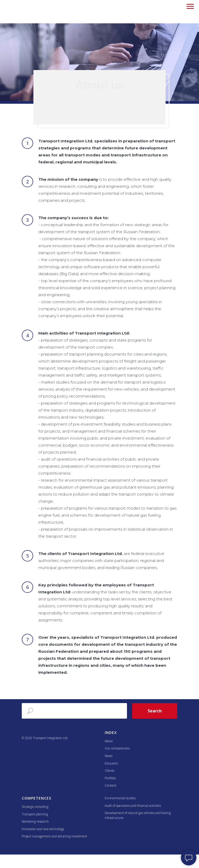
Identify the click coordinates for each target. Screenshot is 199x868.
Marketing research (35, 821)
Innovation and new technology (43, 829)
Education (111, 763)
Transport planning (35, 814)
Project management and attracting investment (54, 836)
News (109, 756)
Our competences (117, 748)
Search (155, 711)
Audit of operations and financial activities (133, 806)
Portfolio (110, 778)
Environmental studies (120, 798)
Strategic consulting (35, 807)
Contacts (111, 785)
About (109, 741)
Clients (109, 771)
